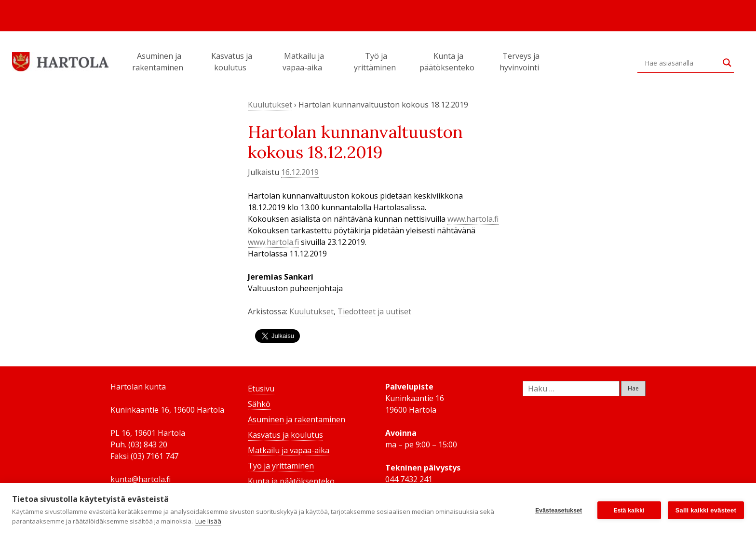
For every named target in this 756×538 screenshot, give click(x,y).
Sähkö (259, 404)
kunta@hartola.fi (141, 479)
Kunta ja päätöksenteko (448, 62)
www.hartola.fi (473, 219)
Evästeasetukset (559, 511)
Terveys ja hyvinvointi (521, 62)
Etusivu (261, 389)
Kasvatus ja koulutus (232, 62)
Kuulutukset (270, 105)
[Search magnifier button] (727, 63)
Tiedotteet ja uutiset (374, 311)
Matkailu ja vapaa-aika (304, 62)
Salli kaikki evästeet (706, 510)
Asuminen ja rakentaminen (159, 62)
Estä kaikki (629, 511)
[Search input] (681, 63)
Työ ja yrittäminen (376, 62)
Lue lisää (208, 521)
